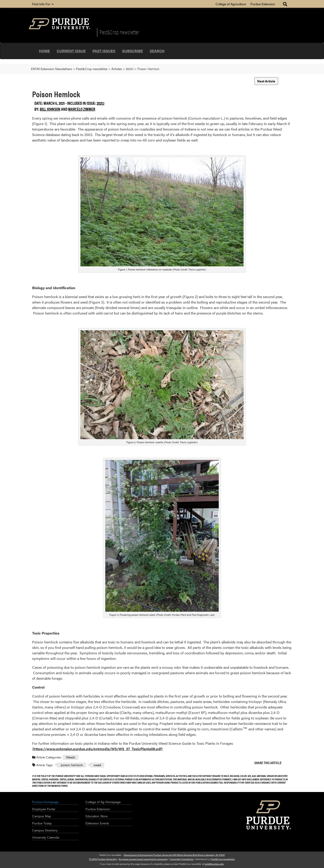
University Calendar (46, 837)
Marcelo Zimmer (82, 109)
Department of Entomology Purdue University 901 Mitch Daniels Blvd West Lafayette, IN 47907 (174, 855)
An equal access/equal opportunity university (143, 859)
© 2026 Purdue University (103, 859)
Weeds (70, 757)
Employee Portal (44, 809)
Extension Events (97, 823)
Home (44, 51)
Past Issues (104, 51)
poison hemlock (72, 765)
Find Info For (43, 4)
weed (97, 765)
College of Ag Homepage (103, 802)
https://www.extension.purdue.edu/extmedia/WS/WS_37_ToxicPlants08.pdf (97, 749)
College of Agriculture (231, 4)
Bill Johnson (50, 109)
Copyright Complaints (182, 859)
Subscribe (132, 51)
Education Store (96, 816)
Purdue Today (42, 823)
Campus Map (42, 816)
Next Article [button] (266, 81)
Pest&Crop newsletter (119, 32)
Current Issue (71, 51)
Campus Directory (45, 830)
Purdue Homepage (45, 802)
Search (157, 51)
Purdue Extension (263, 4)
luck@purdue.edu (214, 864)
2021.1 (100, 103)
